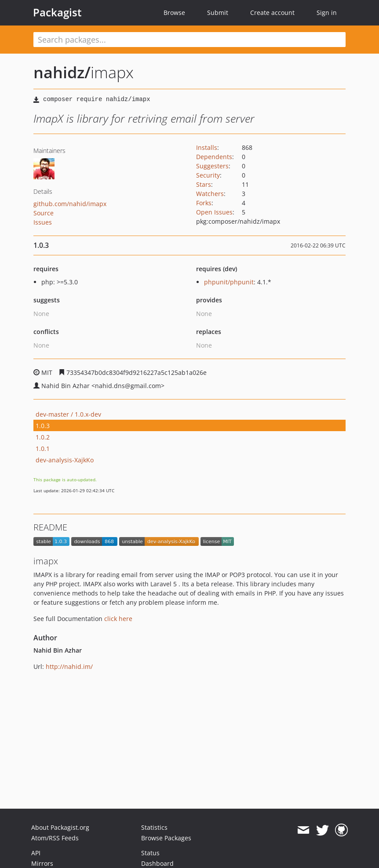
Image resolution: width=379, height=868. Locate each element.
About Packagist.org (60, 827)
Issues (43, 222)
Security (208, 175)
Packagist (57, 12)
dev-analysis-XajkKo (65, 460)
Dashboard (157, 863)
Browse (174, 13)
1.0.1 (43, 449)
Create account (272, 13)
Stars (204, 184)
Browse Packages (166, 838)
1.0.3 (43, 426)
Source (44, 213)
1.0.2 (43, 437)
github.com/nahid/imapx (70, 204)
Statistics (154, 827)
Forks (204, 203)
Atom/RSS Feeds (55, 838)
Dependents (214, 157)
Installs (207, 147)
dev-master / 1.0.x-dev (68, 414)
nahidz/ (62, 72)
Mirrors (42, 863)
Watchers (210, 194)
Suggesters (212, 166)
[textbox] (189, 40)
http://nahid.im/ (69, 666)
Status (150, 853)
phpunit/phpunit (229, 282)
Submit (218, 13)
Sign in (327, 13)
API (36, 853)
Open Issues (214, 212)
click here (118, 619)
